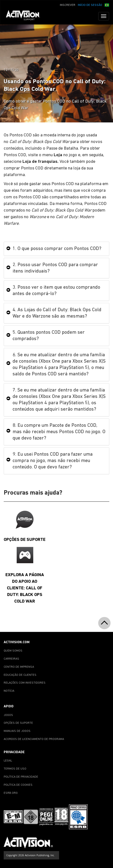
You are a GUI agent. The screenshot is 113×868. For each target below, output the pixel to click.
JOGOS (8, 715)
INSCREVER (68, 5)
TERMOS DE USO (15, 769)
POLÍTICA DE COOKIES (18, 785)
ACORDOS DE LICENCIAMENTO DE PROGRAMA (34, 739)
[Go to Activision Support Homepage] (25, 16)
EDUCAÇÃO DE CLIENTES (20, 675)
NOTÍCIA (9, 691)
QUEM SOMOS (13, 651)
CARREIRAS (11, 659)
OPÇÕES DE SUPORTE (18, 723)
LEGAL (8, 761)
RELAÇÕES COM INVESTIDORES (25, 683)
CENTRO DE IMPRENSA (19, 667)
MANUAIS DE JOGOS (17, 731)
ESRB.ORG (11, 793)
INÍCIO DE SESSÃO (90, 5)
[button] (107, 5)
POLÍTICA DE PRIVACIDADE (21, 777)
